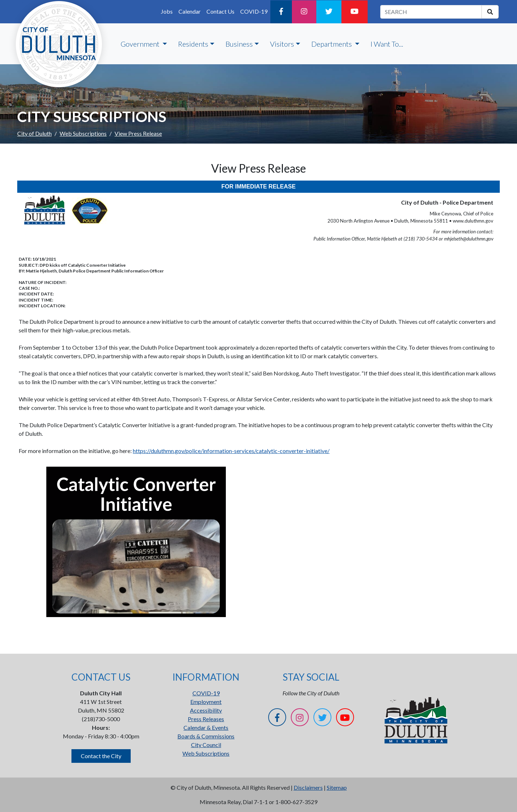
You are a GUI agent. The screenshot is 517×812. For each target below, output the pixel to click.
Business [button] (239, 44)
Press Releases (206, 719)
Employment (206, 702)
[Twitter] (329, 12)
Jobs (167, 11)
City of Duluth (34, 133)
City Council (206, 745)
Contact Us (220, 11)
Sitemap (337, 787)
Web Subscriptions (83, 133)
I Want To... (387, 44)
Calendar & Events (206, 727)
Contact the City (101, 756)
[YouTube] (355, 12)
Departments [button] (332, 44)
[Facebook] (281, 12)
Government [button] (141, 44)
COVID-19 (254, 11)
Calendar (190, 11)
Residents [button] (193, 44)
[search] (490, 12)
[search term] (431, 12)
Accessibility (206, 710)
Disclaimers (308, 787)
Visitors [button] (282, 44)
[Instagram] (304, 12)
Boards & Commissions (206, 736)
